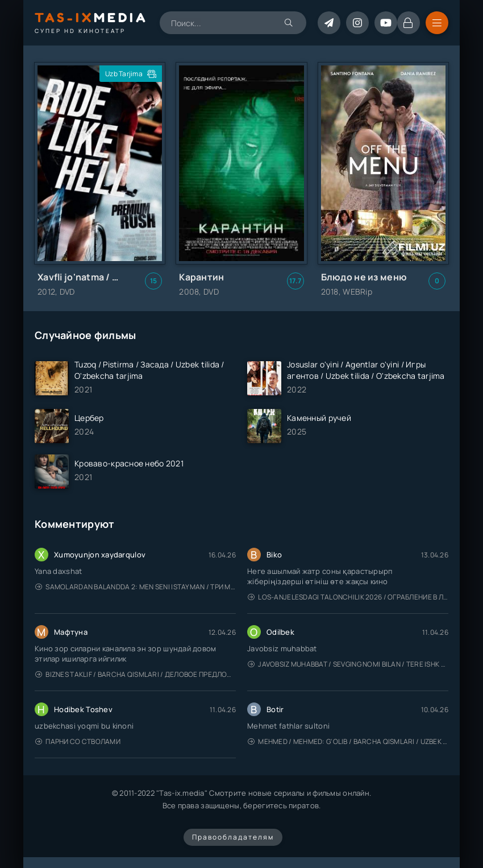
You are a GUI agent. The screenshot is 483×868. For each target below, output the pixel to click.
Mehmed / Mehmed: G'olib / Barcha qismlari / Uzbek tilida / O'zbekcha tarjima (348, 741)
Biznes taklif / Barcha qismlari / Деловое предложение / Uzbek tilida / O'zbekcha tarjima (136, 674)
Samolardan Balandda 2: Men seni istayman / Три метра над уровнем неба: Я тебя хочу (136, 587)
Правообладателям (233, 837)
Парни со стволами (78, 741)
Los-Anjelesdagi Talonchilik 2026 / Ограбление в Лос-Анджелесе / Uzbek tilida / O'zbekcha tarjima (348, 597)
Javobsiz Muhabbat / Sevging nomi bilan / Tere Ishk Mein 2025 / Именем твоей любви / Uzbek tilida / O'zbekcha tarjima (348, 664)
